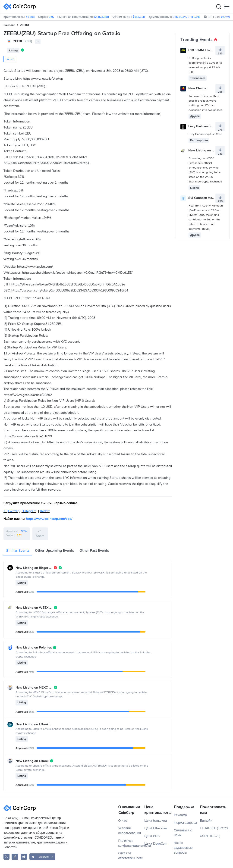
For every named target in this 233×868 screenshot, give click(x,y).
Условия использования (130, 831)
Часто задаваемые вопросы (183, 848)
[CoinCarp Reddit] (24, 857)
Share (40, 534)
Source (10, 59)
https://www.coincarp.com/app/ (49, 519)
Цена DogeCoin (156, 844)
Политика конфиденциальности (131, 843)
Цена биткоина (156, 821)
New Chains (197, 88)
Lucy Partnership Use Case (208, 126)
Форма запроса (186, 823)
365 (51, 17)
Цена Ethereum (156, 828)
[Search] (218, 7)
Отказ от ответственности (131, 856)
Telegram (29, 511)
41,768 (30, 17)
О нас (123, 821)
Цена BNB (152, 836)
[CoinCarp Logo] (21, 7)
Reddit (45, 511)
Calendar (9, 25)
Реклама (180, 815)
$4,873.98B (102, 17)
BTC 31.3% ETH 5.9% (186, 17)
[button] (43, 857)
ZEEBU (25, 25)
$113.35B (139, 17)
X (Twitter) (12, 511)
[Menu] (227, 7)
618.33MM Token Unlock (207, 50)
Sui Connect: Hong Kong (206, 198)
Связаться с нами (183, 833)
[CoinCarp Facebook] (15, 857)
